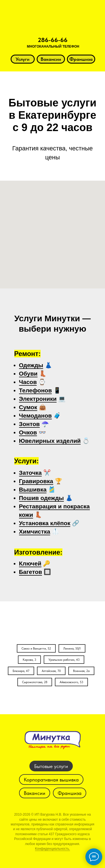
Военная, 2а (81, 671)
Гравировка (36, 481)
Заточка (31, 473)
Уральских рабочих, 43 (64, 660)
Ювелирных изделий (50, 441)
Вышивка (33, 489)
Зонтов (29, 424)
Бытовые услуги (51, 766)
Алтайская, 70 (51, 671)
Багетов (31, 572)
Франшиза (70, 793)
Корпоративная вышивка (51, 780)
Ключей (30, 563)
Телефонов (36, 390)
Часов (28, 382)
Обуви (28, 374)
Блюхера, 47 (21, 671)
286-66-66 (53, 40)
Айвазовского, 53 (71, 682)
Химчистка (35, 531)
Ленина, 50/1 (72, 649)
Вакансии (35, 793)
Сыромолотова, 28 (35, 682)
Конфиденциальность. (53, 849)
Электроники (38, 399)
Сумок (28, 407)
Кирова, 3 (29, 660)
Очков (28, 432)
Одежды (31, 365)
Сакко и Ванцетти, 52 (36, 649)
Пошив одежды (42, 498)
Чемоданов (35, 416)
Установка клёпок (45, 523)
